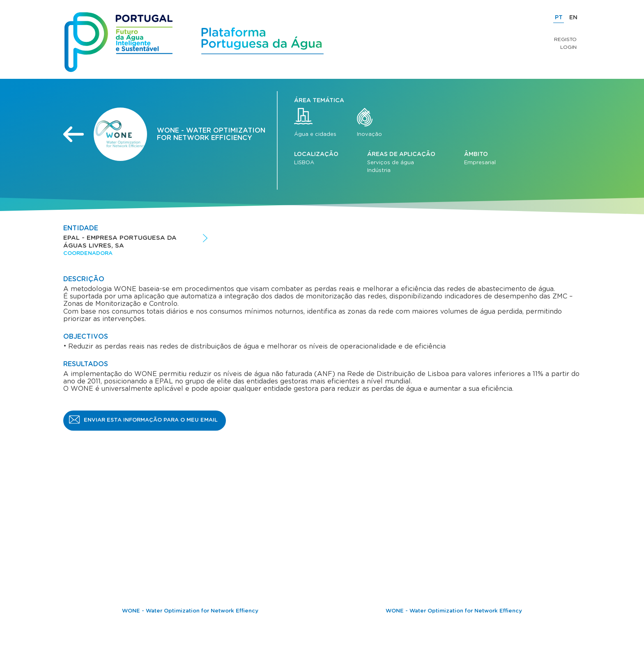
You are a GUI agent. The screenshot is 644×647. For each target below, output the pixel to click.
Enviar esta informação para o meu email (151, 420)
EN (573, 18)
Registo (565, 39)
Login (568, 47)
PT (559, 18)
